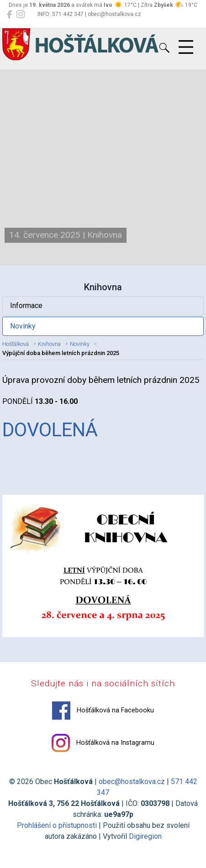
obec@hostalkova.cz (132, 782)
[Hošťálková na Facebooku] (9, 15)
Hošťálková (16, 344)
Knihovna (49, 344)
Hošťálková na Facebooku (103, 711)
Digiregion (145, 836)
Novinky (23, 326)
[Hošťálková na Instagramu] (21, 15)
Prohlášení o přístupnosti (57, 825)
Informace (26, 306)
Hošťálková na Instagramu (103, 743)
